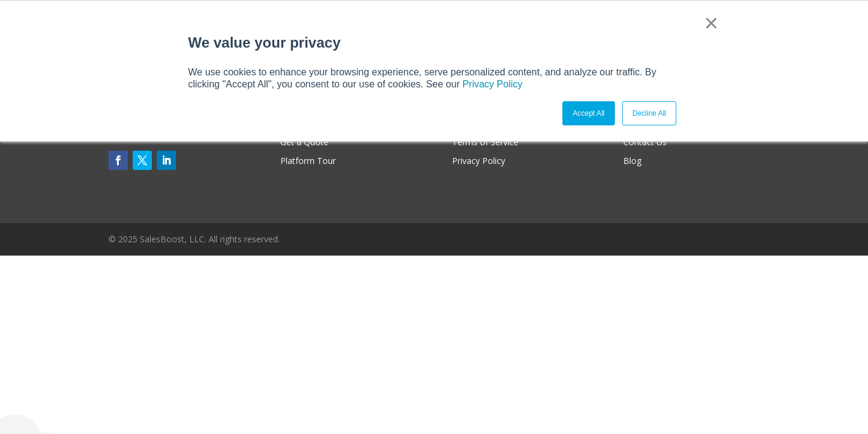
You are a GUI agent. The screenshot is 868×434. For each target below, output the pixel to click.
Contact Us (645, 142)
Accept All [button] (589, 113)
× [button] (711, 23)
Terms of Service (485, 142)
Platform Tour (308, 161)
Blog (632, 161)
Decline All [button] (649, 113)
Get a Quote (304, 142)
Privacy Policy (492, 84)
